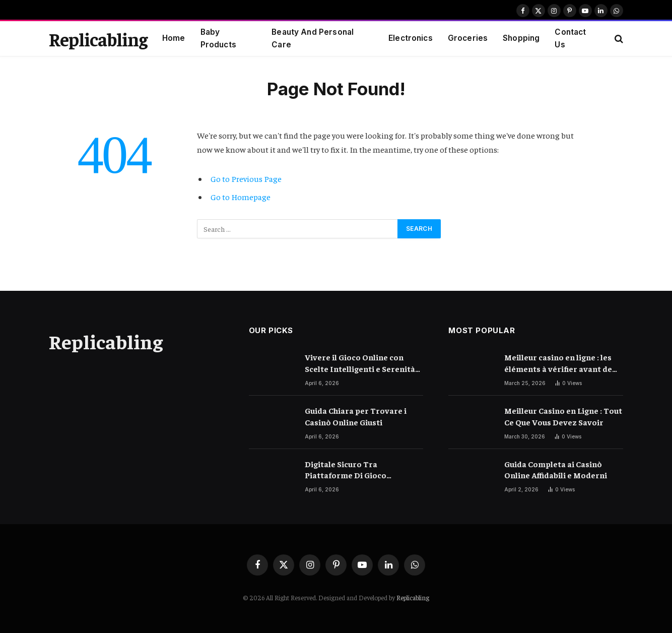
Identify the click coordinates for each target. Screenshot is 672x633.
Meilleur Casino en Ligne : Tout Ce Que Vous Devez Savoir (563, 416)
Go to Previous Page (246, 179)
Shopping (521, 38)
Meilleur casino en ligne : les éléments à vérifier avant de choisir (558, 363)
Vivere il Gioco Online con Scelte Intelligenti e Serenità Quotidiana (360, 363)
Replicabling (413, 597)
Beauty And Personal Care (313, 38)
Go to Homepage (241, 197)
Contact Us (570, 38)
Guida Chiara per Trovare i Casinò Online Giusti (356, 416)
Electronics (411, 38)
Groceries (468, 38)
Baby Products (218, 38)
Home (174, 38)
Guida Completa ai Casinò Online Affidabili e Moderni (556, 469)
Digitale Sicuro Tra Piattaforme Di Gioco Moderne (346, 470)
